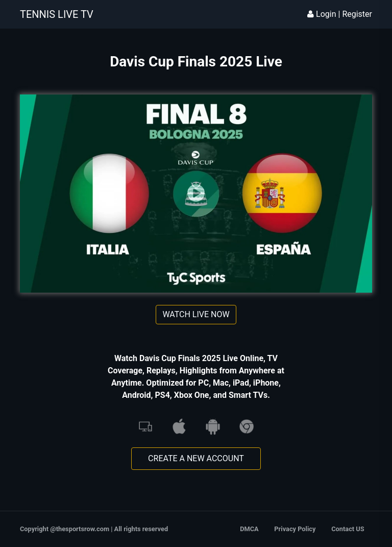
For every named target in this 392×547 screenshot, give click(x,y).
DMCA (249, 529)
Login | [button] (325, 14)
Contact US (348, 529)
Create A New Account (196, 458)
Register (357, 14)
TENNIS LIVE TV (57, 14)
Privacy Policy (295, 529)
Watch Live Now (196, 314)
